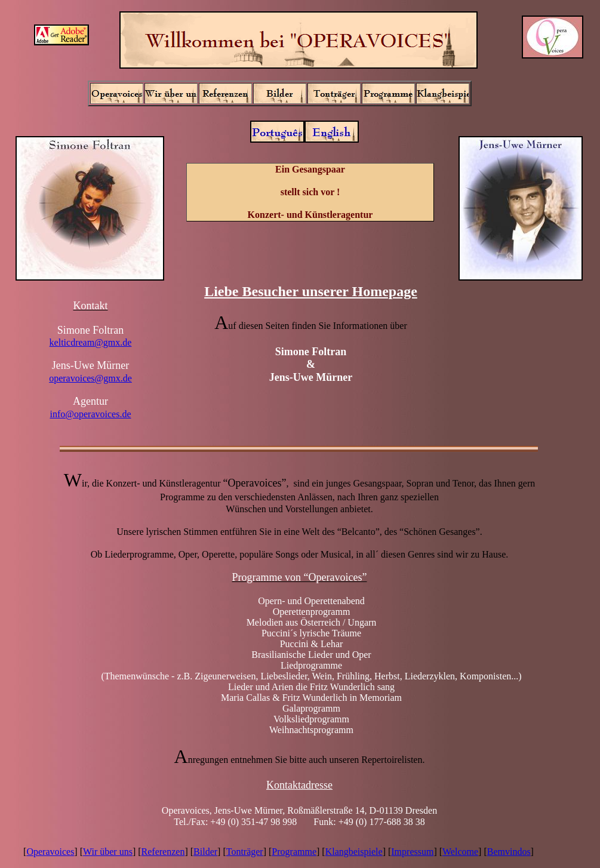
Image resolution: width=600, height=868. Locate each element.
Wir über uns (108, 852)
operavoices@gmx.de (90, 378)
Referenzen (163, 852)
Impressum (412, 852)
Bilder (205, 852)
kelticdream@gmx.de (91, 342)
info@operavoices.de (90, 414)
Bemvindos (509, 852)
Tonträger (245, 852)
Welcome (460, 852)
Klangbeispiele (354, 852)
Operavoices (50, 852)
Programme (294, 852)
